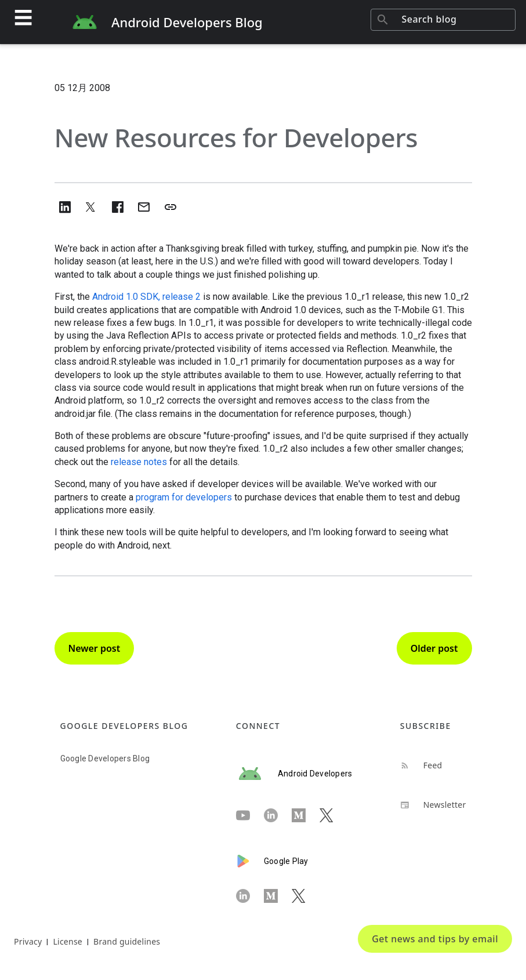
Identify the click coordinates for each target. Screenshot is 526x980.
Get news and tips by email (435, 939)
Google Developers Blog (105, 758)
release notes (139, 462)
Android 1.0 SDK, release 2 (146, 297)
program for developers (184, 497)
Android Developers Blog (187, 22)
